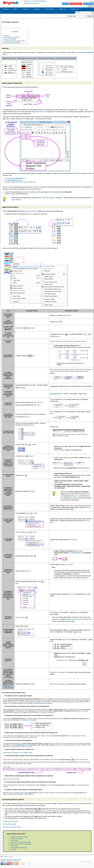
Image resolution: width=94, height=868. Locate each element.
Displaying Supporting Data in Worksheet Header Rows (20, 182)
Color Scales (14, 840)
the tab (76, 553)
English (2, 857)
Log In (92, 1)
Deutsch (6, 857)
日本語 (11, 857)
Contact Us (74, 9)
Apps (16, 9)
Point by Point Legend (17, 839)
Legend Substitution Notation (44, 703)
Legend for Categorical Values (19, 837)
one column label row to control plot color (8, 686)
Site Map (2, 861)
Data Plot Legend (11, 58)
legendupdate (10, 743)
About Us (63, 9)
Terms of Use (16, 861)
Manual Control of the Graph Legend (21, 844)
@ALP (66, 576)
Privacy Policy (9, 861)
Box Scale (13, 849)
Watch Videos (88, 4)
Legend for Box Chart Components (20, 842)
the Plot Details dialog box (48, 198)
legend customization (30, 211)
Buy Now (65, 4)
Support (37, 9)
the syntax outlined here (12, 779)
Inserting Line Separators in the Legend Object (19, 753)
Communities (50, 9)
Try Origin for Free (76, 4)
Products (6, 9)
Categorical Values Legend (29, 58)
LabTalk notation (39, 112)
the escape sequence (69, 619)
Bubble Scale (14, 846)
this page (34, 737)
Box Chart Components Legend (66, 58)
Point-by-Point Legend (48, 58)
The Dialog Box (13, 180)
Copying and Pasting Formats (24, 794)
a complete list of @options (47, 712)
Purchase (26, 9)
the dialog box (69, 496)
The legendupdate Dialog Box (19, 848)
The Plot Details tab (15, 178)
